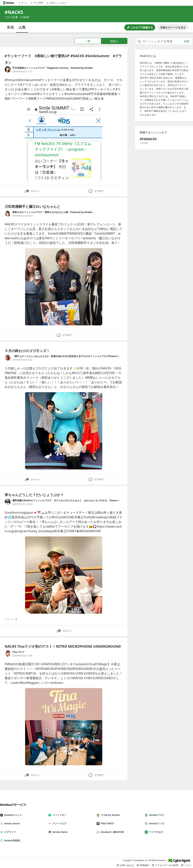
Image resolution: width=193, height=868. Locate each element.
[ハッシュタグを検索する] (164, 41)
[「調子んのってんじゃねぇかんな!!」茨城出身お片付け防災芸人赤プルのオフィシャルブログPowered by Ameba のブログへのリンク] (8, 358)
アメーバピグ (59, 823)
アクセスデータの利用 (165, 865)
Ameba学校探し (12, 840)
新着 (10, 27)
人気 (22, 27)
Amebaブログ (156, 815)
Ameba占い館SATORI (112, 832)
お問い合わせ (125, 865)
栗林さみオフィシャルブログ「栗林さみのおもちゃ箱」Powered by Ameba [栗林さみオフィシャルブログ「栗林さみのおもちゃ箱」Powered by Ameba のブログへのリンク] (52, 212)
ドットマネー (59, 815)
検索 (187, 41)
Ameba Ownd (11, 823)
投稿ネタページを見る (173, 27)
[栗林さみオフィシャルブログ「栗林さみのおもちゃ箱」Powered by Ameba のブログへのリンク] (8, 214)
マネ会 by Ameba (110, 815)
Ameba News (59, 832)
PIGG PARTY (107, 823)
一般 (88, 41)
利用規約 (143, 865)
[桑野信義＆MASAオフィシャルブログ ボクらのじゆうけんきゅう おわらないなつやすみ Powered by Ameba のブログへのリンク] (8, 502)
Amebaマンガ (156, 823)
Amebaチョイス (12, 815)
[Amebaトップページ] (8, 3)
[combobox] (164, 41)
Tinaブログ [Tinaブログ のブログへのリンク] (18, 652)
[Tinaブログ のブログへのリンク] (8, 653)
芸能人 (114, 41)
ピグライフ (9, 832)
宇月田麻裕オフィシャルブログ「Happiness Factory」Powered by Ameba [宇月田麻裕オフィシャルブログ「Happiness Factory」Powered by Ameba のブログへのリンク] (53, 68)
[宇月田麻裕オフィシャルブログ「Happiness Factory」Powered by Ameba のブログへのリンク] (8, 69)
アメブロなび (155, 832)
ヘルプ (186, 865)
